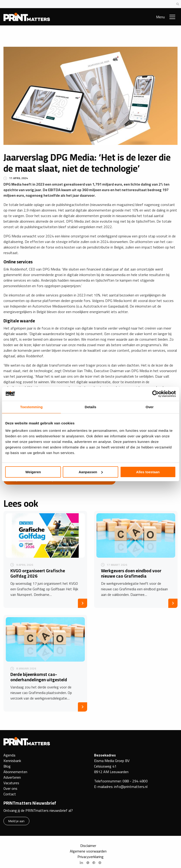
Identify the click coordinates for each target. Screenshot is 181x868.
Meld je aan (16, 821)
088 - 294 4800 (135, 781)
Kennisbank (12, 761)
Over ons (10, 788)
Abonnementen (15, 772)
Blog (7, 766)
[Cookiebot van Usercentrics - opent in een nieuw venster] (155, 394)
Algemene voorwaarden (88, 851)
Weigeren (33, 472)
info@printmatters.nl (131, 787)
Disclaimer (88, 846)
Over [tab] (150, 407)
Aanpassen (91, 472)
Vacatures (11, 783)
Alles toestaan (148, 472)
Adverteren (12, 777)
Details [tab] (91, 407)
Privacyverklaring (90, 857)
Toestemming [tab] (31, 407)
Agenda (9, 755)
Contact (10, 794)
